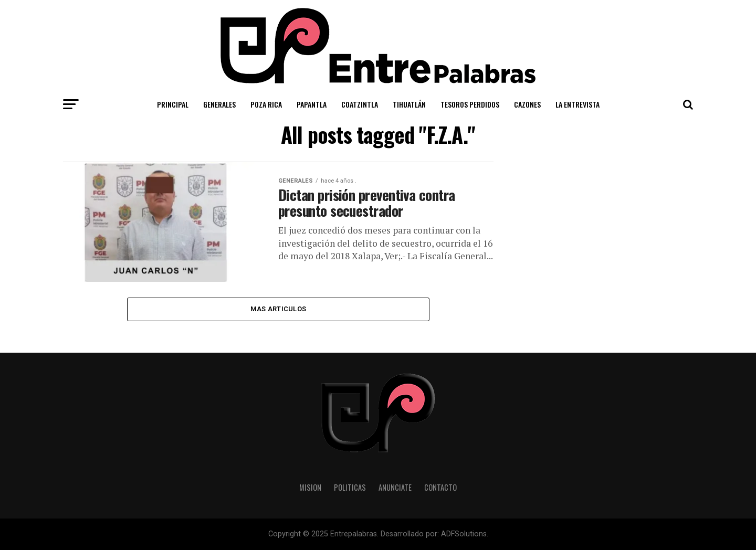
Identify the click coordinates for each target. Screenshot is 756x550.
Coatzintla (360, 104)
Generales (219, 104)
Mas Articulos (278, 309)
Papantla (312, 104)
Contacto (440, 487)
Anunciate (395, 487)
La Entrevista (577, 104)
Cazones (527, 104)
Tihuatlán (409, 104)
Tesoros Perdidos (470, 104)
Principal (173, 104)
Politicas (350, 487)
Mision (310, 487)
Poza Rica (266, 104)
